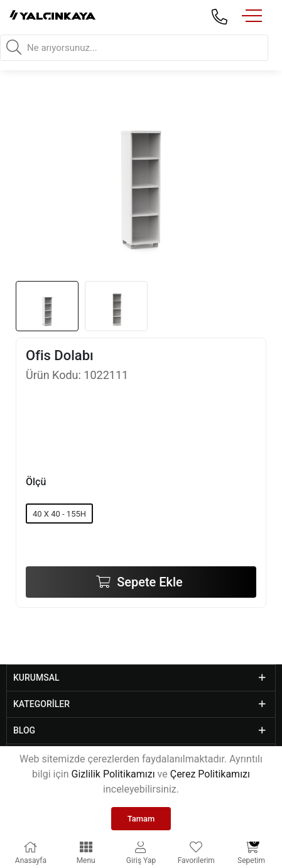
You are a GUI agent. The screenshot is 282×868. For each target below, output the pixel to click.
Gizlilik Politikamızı (113, 774)
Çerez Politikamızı (210, 774)
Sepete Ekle (148, 582)
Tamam (141, 819)
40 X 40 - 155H (59, 514)
